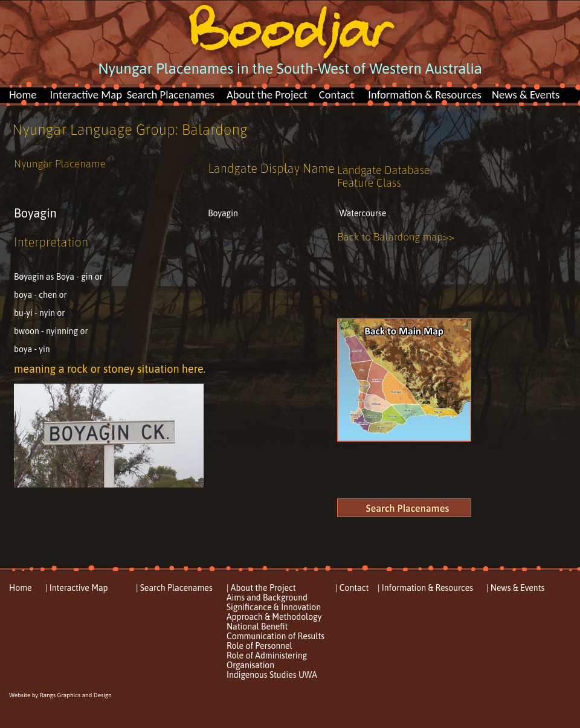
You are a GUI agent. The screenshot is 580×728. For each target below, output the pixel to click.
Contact (337, 95)
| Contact (352, 588)
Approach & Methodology (274, 617)
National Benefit (257, 627)
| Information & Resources (425, 588)
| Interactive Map (77, 588)
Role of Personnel (259, 646)
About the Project (267, 95)
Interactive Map (86, 95)
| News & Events (515, 588)
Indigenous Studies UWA (272, 675)
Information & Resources (425, 95)
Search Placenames (171, 95)
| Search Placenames (174, 588)
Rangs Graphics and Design (75, 695)
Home (23, 95)
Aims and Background (267, 598)
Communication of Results (275, 636)
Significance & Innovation (274, 607)
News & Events (526, 95)
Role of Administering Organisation (267, 660)
